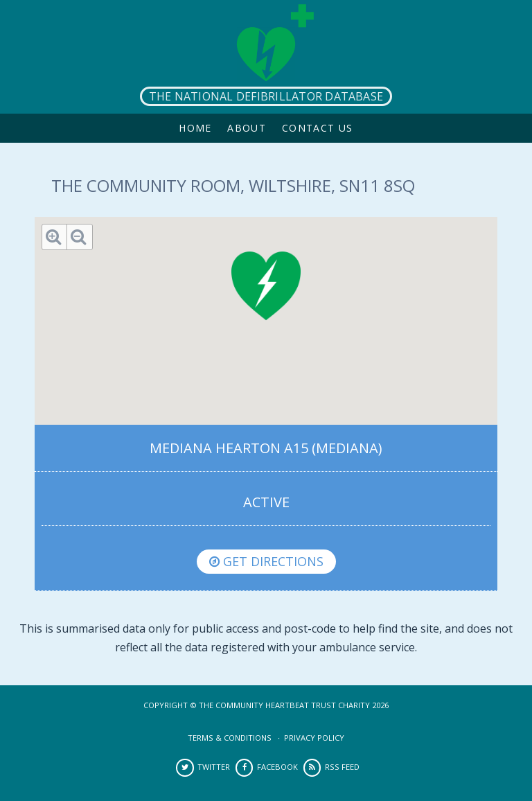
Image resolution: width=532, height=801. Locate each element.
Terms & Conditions (230, 738)
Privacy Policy (314, 738)
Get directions (266, 561)
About (247, 128)
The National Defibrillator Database (266, 96)
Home (195, 128)
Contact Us (318, 128)
